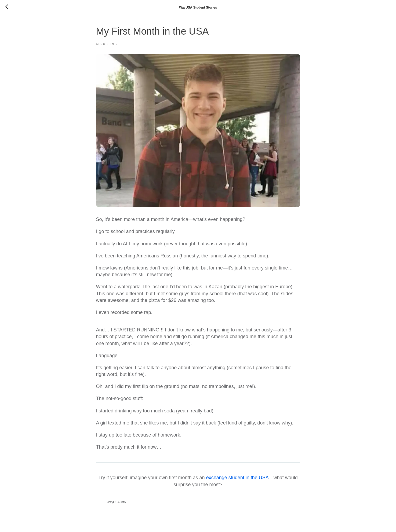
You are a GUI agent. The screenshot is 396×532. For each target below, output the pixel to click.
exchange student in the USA (237, 478)
